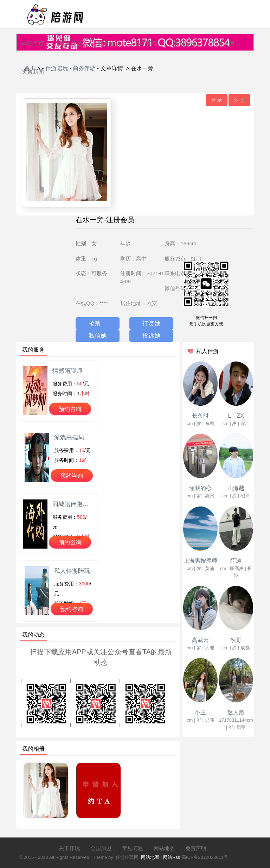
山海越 (236, 488)
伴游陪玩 (57, 68)
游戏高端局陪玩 (75, 438)
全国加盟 (101, 848)
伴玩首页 (33, 44)
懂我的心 (200, 488)
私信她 (98, 336)
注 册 (239, 100)
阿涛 (236, 561)
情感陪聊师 (67, 371)
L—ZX (236, 416)
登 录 (217, 100)
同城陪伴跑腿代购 (76, 504)
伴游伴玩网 (127, 857)
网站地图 (164, 848)
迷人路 (236, 712)
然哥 (236, 640)
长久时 (200, 416)
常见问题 (133, 848)
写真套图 (223, 44)
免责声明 (196, 848)
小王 (200, 712)
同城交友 (185, 44)
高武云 (200, 640)
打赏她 (151, 323)
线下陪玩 (147, 44)
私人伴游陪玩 (72, 571)
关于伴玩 (69, 848)
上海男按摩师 (200, 561)
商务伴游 (109, 44)
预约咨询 (70, 409)
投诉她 (151, 336)
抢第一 (98, 323)
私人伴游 (71, 44)
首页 (30, 68)
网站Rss (172, 857)
